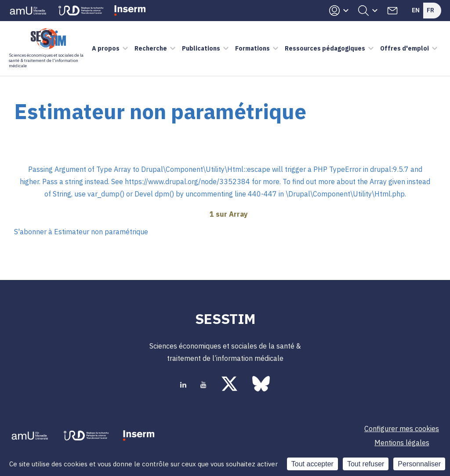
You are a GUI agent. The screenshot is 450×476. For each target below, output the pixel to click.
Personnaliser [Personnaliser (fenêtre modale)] (419, 464)
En (416, 10)
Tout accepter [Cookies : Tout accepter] (312, 464)
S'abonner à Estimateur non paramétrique (81, 232)
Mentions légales (402, 443)
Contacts (392, 11)
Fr (430, 10)
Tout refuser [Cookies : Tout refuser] (366, 464)
